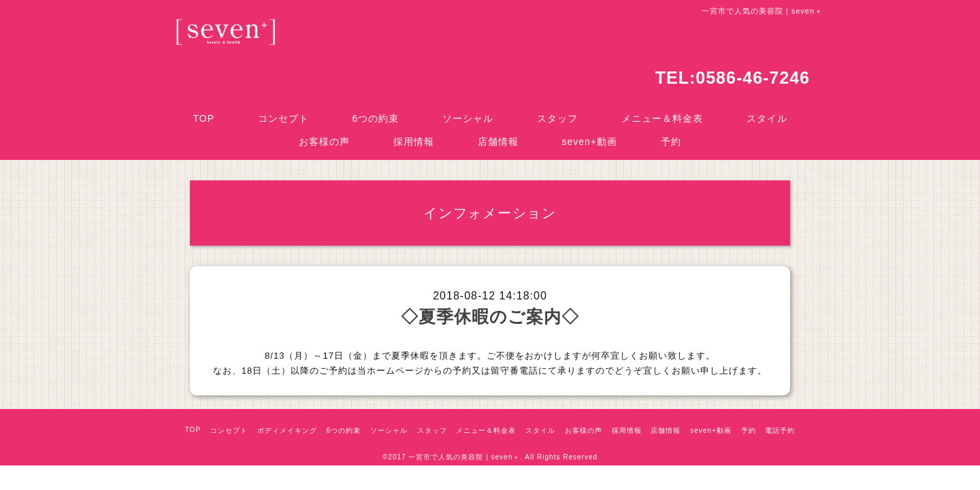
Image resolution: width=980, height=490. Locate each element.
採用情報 (414, 142)
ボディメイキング (287, 430)
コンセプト (283, 118)
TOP (203, 118)
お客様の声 (324, 142)
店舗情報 (498, 142)
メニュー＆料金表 (662, 118)
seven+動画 (590, 142)
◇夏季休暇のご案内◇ (490, 316)
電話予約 (780, 430)
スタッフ (557, 118)
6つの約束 (376, 118)
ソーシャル (468, 118)
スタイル (767, 118)
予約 (671, 142)
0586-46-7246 (753, 78)
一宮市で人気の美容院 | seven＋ (464, 457)
